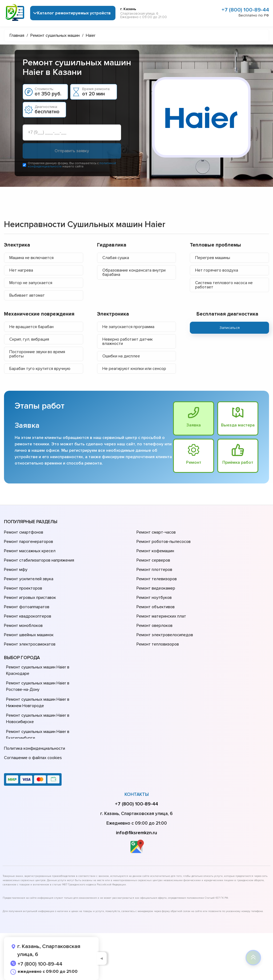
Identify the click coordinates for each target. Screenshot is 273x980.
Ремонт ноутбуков (154, 598)
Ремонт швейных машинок (29, 635)
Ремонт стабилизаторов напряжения (39, 560)
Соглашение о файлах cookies (33, 758)
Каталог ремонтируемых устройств (74, 13)
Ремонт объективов (156, 607)
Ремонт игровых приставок (30, 598)
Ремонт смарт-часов (156, 533)
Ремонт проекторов (23, 588)
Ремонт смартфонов (24, 533)
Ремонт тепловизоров (158, 644)
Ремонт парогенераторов (29, 542)
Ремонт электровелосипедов (165, 635)
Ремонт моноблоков (23, 626)
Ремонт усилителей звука (29, 579)
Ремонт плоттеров (154, 570)
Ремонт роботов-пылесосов (164, 542)
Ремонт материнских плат (161, 616)
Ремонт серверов (153, 560)
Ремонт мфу (16, 570)
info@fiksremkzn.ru (136, 833)
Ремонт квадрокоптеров (28, 616)
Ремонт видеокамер (156, 588)
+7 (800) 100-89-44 (245, 10)
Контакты (137, 794)
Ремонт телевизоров (157, 579)
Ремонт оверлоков (154, 626)
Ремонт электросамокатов (30, 644)
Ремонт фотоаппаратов (27, 607)
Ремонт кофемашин (155, 551)
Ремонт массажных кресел (30, 551)
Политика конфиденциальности (35, 748)
